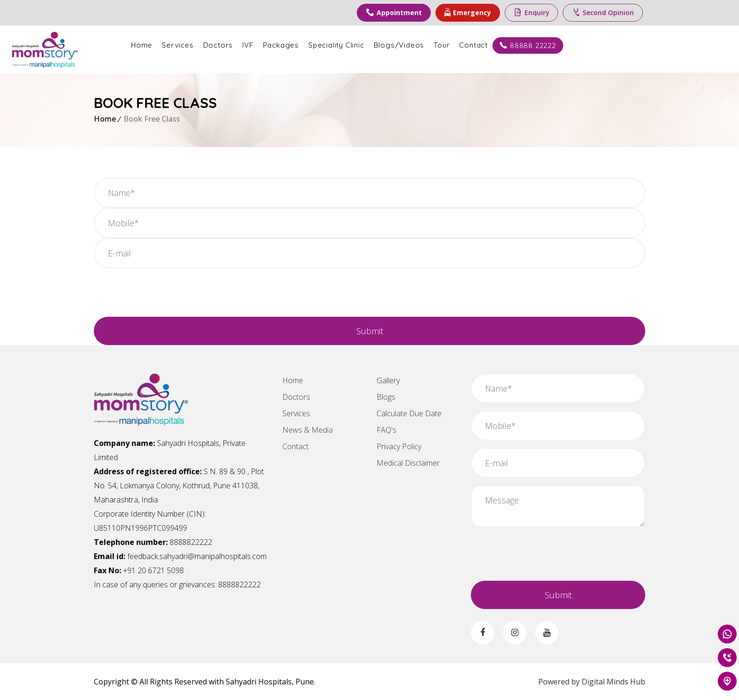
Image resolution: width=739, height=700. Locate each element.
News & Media (308, 430)
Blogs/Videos (481, 45)
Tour (524, 45)
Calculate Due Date (409, 413)
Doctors (300, 45)
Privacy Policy (399, 446)
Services (259, 45)
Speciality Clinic (418, 45)
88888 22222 (610, 45)
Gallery (388, 380)
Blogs (386, 397)
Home (224, 45)
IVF (330, 45)
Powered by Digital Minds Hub (592, 682)
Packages (363, 45)
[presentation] (165, 294)
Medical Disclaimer (408, 463)
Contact (556, 45)
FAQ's (386, 430)
